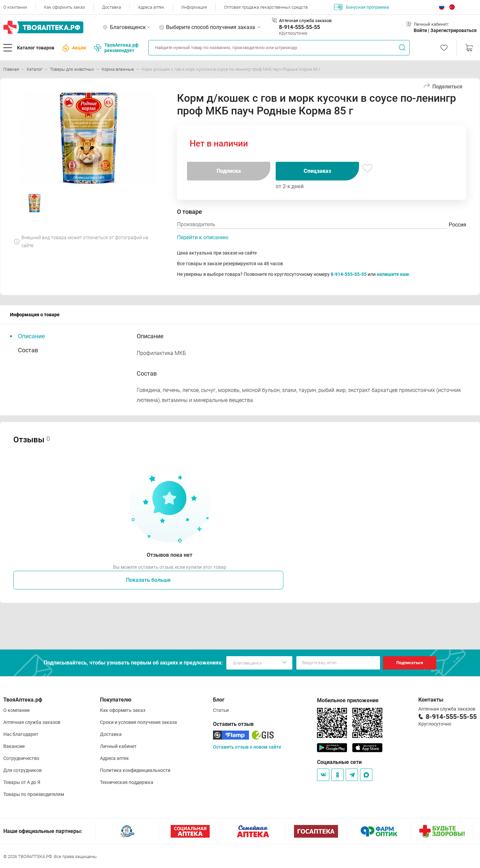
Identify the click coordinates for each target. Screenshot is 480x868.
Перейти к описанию (203, 237)
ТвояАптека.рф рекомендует (116, 48)
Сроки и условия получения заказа (138, 722)
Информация (194, 7)
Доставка (111, 7)
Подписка (229, 171)
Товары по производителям (34, 794)
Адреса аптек (151, 7)
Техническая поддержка (127, 782)
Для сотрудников (22, 770)
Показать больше (148, 580)
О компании (15, 7)
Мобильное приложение (348, 700)
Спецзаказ (317, 171)
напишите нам (393, 274)
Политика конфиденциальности (135, 770)
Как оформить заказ (64, 7)
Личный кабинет (118, 746)
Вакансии (14, 746)
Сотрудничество (21, 758)
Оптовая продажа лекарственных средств (266, 7)
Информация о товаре (35, 315)
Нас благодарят (21, 734)
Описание (31, 336)
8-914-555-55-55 (299, 27)
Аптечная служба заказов (32, 722)
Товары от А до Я (22, 782)
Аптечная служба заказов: (306, 21)
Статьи (221, 710)
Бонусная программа (361, 7)
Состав (28, 350)
